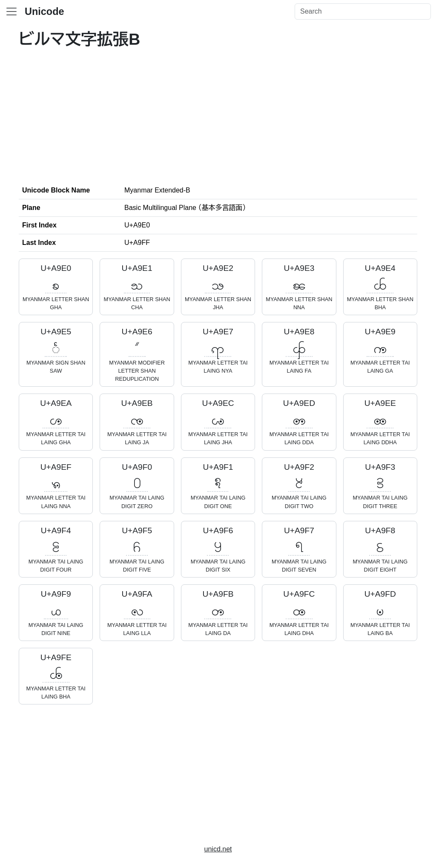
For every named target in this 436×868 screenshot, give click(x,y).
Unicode (44, 11)
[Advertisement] (218, 115)
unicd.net (218, 849)
